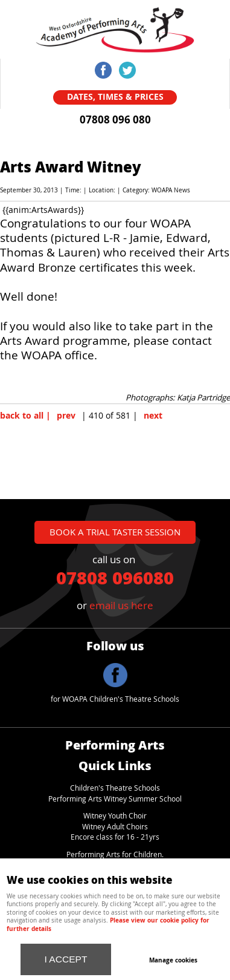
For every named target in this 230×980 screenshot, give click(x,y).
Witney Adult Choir (113, 827)
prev (66, 416)
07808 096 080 (115, 120)
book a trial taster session (115, 532)
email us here (121, 605)
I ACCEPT (66, 959)
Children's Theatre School (113, 788)
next (153, 416)
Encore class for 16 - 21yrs (115, 837)
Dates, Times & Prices (115, 97)
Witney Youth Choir (115, 816)
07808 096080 (115, 577)
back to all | (25, 416)
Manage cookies (173, 960)
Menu (145, 18)
